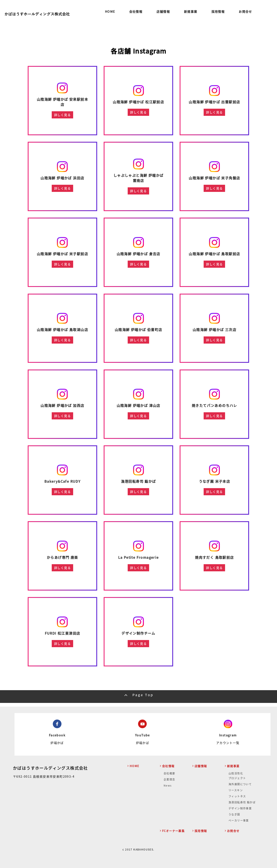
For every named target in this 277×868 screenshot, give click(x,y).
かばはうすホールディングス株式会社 (50, 768)
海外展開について (240, 784)
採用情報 (218, 12)
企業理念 (169, 779)
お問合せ (245, 12)
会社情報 (136, 12)
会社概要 (169, 773)
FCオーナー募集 (173, 831)
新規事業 (191, 12)
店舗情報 (163, 12)
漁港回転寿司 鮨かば (242, 802)
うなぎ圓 (234, 814)
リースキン (236, 790)
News (168, 785)
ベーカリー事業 (239, 820)
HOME (110, 12)
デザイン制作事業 (240, 808)
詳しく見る (62, 115)
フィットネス (237, 796)
